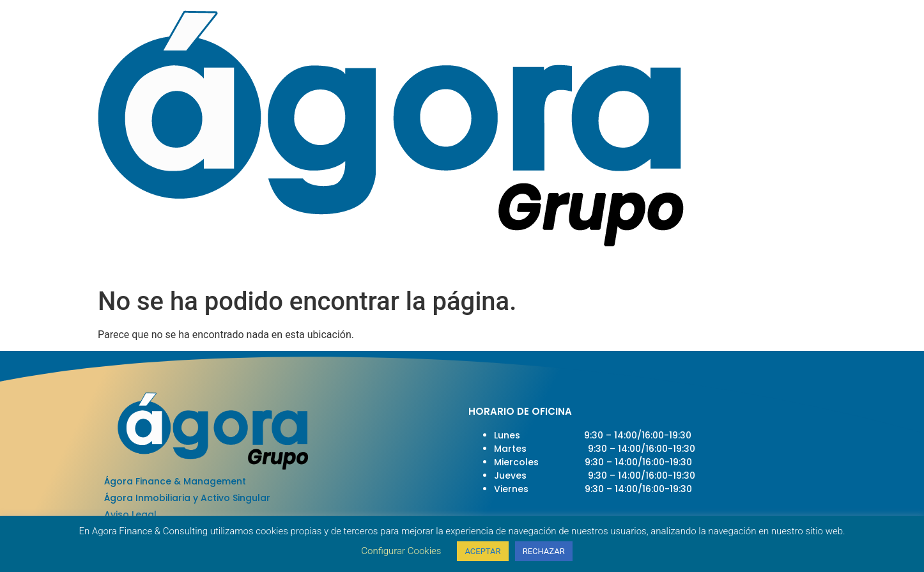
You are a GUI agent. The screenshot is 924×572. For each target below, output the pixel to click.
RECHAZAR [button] (544, 551)
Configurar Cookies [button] (401, 551)
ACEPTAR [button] (482, 551)
